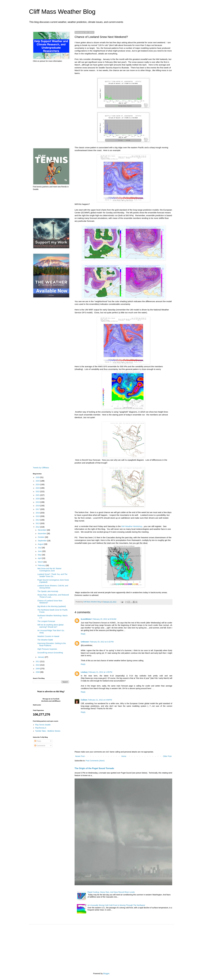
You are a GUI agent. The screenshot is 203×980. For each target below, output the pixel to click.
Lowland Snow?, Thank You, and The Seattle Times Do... (52, 575)
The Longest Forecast (46, 621)
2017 (38, 509)
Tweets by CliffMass (41, 468)
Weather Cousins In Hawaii (48, 636)
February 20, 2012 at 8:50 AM (104, 619)
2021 (38, 495)
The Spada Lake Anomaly (48, 591)
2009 (38, 669)
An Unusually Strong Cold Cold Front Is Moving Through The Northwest (116, 905)
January (41, 657)
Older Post (167, 756)
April (40, 558)
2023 (38, 488)
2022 (38, 491)
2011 (38, 661)
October (41, 537)
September (42, 541)
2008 (38, 672)
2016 (38, 513)
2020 (38, 499)
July (40, 548)
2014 (38, 520)
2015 (38, 516)
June (40, 551)
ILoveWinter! (86, 619)
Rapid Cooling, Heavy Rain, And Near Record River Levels (111, 892)
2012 (38, 527)
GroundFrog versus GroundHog (50, 653)
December (42, 530)
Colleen (84, 700)
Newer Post (80, 756)
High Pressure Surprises (47, 649)
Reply (83, 634)
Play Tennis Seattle (43, 725)
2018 (38, 506)
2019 (38, 502)
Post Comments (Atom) (95, 761)
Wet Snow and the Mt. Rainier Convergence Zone (49, 570)
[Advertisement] (51, 105)
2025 (38, 481)
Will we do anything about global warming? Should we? (50, 626)
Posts (38, 741)
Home (124, 756)
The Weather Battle (45, 640)
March (41, 562)
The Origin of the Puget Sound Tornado (94, 768)
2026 (38, 477)
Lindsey (84, 672)
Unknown (85, 642)
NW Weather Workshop (132, 526)
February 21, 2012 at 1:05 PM (100, 672)
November (42, 533)
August (41, 544)
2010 (38, 665)
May (40, 555)
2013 (38, 523)
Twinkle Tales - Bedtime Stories (48, 731)
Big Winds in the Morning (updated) (52, 606)
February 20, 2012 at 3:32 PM (102, 642)
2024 (38, 484)
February (42, 565)
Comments (40, 746)
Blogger (106, 974)
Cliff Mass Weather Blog (62, 12)
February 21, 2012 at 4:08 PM (100, 700)
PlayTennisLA (41, 728)
